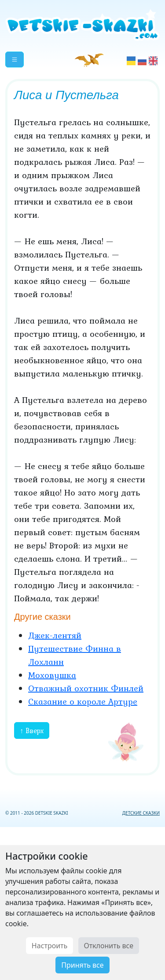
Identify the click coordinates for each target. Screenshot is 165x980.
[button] (15, 60)
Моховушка (52, 675)
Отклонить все (109, 946)
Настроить (49, 946)
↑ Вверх (32, 730)
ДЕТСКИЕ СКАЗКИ (141, 813)
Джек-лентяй (55, 635)
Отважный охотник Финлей (86, 688)
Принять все (82, 965)
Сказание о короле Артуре (83, 701)
